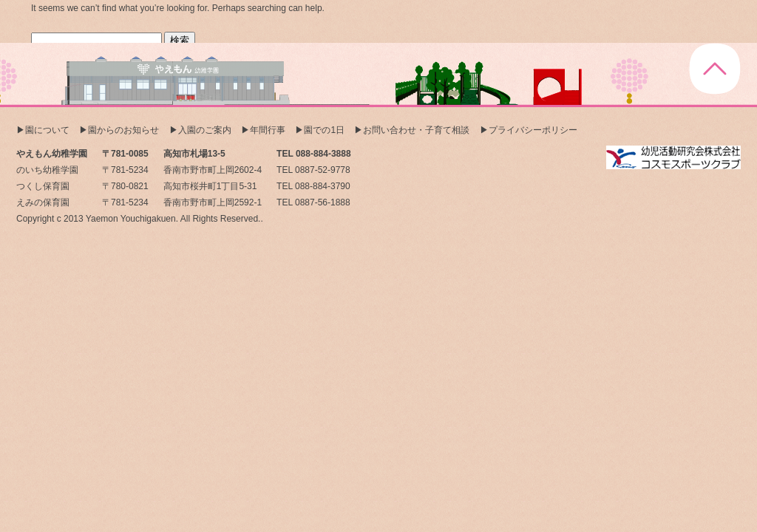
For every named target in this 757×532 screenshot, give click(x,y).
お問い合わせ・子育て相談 (416, 130)
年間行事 (268, 130)
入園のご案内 (205, 130)
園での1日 (324, 130)
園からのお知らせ (123, 130)
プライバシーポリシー (533, 130)
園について (47, 130)
